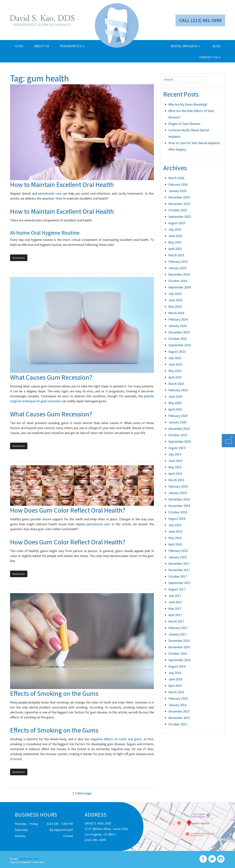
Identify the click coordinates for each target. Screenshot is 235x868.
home (19, 46)
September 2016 (180, 660)
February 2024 (178, 319)
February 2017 (178, 628)
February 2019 (178, 486)
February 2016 (178, 698)
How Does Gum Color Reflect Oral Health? (68, 510)
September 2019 (180, 441)
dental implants (185, 46)
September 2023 (180, 345)
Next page (84, 793)
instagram (221, 859)
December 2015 (179, 711)
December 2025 (179, 197)
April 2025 (175, 249)
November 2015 (179, 718)
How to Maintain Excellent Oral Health (62, 185)
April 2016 (175, 686)
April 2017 (175, 615)
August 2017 (177, 589)
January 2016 (177, 705)
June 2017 (175, 602)
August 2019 (177, 448)
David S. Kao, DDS (29, 859)
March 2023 (176, 384)
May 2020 (175, 403)
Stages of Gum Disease (184, 124)
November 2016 (179, 647)
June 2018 (175, 531)
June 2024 (175, 300)
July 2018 (175, 525)
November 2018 (179, 506)
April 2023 (175, 377)
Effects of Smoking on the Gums (54, 694)
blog (216, 46)
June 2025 (175, 236)
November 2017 (179, 570)
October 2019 (178, 435)
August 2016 (177, 666)
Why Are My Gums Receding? (188, 104)
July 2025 (175, 229)
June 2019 (175, 461)
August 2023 (177, 351)
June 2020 (175, 396)
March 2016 (176, 692)
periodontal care (50, 193)
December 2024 (179, 274)
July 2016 (175, 673)
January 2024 (177, 326)
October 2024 (178, 281)
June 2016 (175, 679)
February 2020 (178, 416)
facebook (203, 859)
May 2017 (175, 608)
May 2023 (175, 371)
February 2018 (178, 551)
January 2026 (177, 191)
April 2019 (175, 474)
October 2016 (178, 653)
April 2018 (175, 544)
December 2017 (179, 564)
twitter (212, 859)
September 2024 (180, 287)
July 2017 (175, 596)
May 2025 (175, 242)
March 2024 (176, 313)
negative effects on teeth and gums (116, 739)
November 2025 (179, 204)
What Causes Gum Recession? (51, 377)
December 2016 (179, 641)
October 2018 (178, 512)
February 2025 (178, 262)
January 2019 (177, 493)
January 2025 (177, 268)
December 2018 (179, 499)
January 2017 (177, 634)
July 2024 (175, 294)
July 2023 (175, 358)
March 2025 (176, 255)
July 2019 (175, 454)
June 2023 (175, 364)
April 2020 (175, 409)
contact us (210, 57)
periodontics (72, 46)
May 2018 (175, 538)
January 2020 (177, 422)
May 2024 (175, 306)
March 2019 (176, 480)
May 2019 (175, 467)
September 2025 (180, 217)
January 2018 (177, 557)
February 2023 (178, 390)
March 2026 (176, 178)
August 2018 (177, 519)
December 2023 (179, 332)
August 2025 (177, 223)
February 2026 (178, 184)
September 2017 (180, 583)
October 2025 (178, 210)
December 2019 (179, 429)
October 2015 (178, 724)
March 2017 (176, 621)
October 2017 (178, 576)
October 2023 (178, 339)
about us (42, 46)
